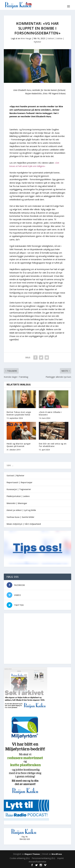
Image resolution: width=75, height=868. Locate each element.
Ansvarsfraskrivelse (37, 862)
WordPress (57, 854)
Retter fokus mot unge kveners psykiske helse (19, 413)
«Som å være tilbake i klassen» (50, 413)
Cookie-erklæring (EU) (20, 858)
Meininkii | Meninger (17, 503)
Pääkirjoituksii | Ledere (18, 496)
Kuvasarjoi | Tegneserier (19, 489)
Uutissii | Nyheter (15, 475)
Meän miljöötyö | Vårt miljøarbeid (24, 524)
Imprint (60, 858)
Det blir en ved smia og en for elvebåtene (53, 445)
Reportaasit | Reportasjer (19, 482)
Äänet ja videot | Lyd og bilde (21, 510)
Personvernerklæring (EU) (43, 858)
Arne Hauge (26, 38)
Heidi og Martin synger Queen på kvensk (19, 445)
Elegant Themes (32, 854)
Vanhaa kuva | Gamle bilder (20, 517)
